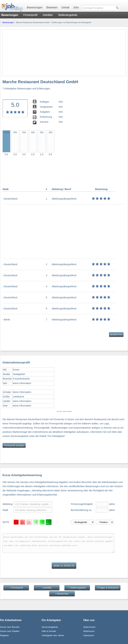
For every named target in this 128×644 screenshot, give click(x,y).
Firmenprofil (30, 15)
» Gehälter (47, 588)
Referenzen (89, 631)
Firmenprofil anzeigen (14, 445)
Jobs (76, 7)
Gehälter (48, 15)
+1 (36, 522)
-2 (23, 522)
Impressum (89, 635)
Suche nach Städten (10, 631)
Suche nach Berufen (10, 627)
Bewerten (52, 7)
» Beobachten (62, 594)
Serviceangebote (50, 627)
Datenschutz (89, 627)
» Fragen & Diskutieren (108, 588)
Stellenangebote (68, 15)
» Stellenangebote (77, 588)
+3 (49, 522)
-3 (16, 522)
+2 (42, 522)
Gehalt (65, 7)
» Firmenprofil (16, 588)
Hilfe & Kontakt (49, 631)
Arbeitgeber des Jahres (53, 635)
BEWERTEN (116, 335)
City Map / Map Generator (64, 411)
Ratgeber (4, 635)
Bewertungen (35, 7)
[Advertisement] (64, 53)
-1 (29, 522)
